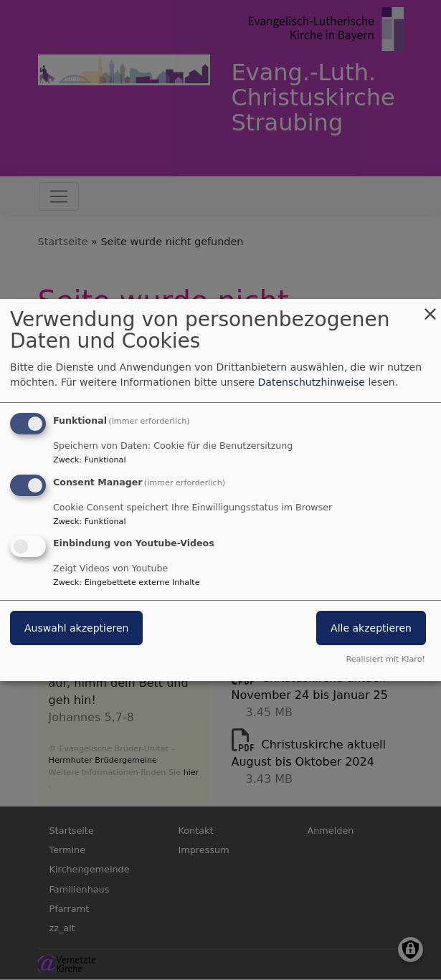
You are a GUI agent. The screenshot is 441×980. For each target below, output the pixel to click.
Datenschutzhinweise (312, 382)
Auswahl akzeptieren (76, 629)
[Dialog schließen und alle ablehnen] (430, 308)
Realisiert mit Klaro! (385, 659)
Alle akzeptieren (371, 629)
